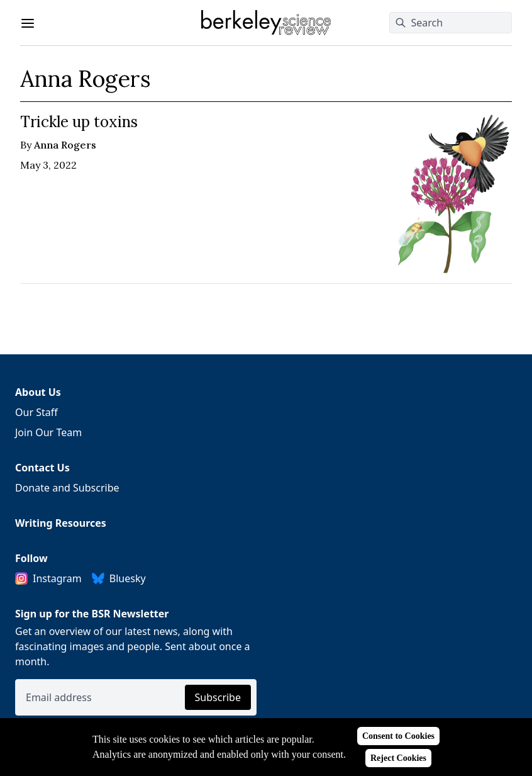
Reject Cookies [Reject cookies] (398, 758)
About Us (38, 392)
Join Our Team (48, 432)
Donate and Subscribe (67, 488)
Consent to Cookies (398, 736)
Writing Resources (61, 523)
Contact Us (42, 468)
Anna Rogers (65, 145)
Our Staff (36, 412)
